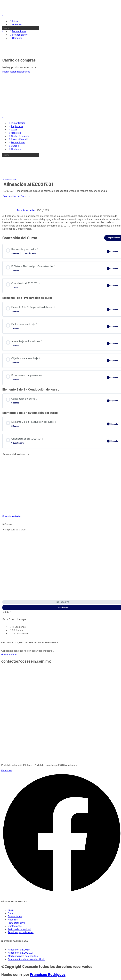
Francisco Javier (12, 516)
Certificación (11, 180)
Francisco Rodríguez (48, 974)
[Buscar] (3, 31)
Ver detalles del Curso (17, 196)
